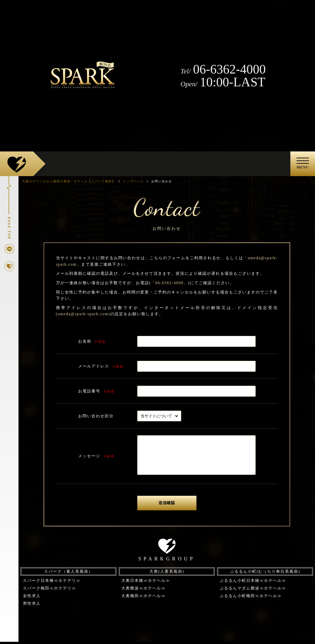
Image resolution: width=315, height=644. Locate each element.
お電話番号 (89, 391)
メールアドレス (94, 366)
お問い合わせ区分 (96, 416)
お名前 (85, 341)
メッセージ (89, 456)
